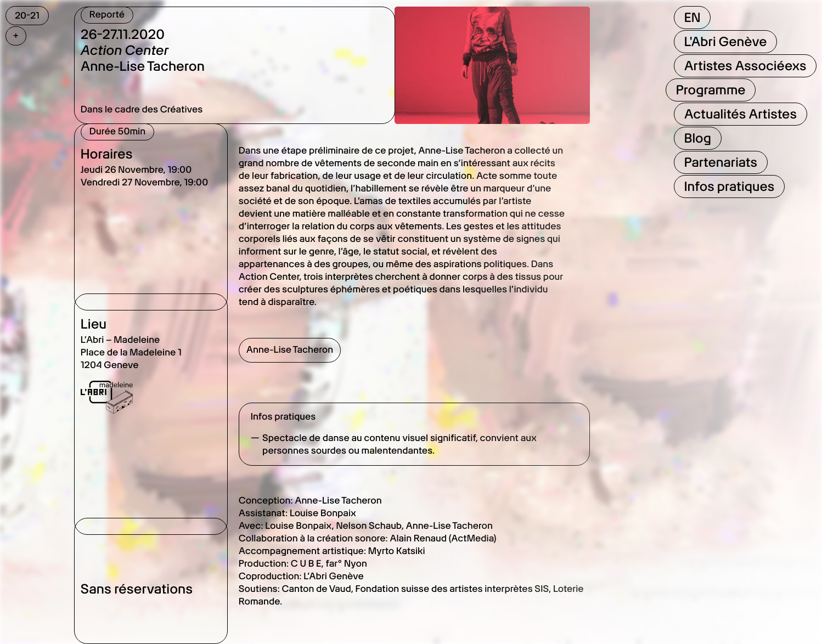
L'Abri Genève (725, 41)
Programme (710, 90)
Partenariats (720, 162)
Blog (697, 138)
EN (692, 17)
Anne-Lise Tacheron (290, 350)
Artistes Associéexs (745, 66)
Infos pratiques (729, 186)
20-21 (27, 15)
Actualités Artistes (740, 114)
